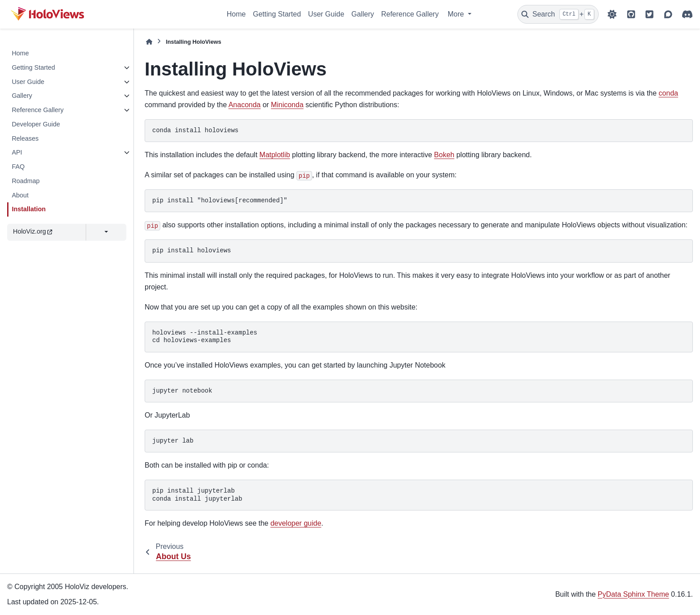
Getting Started (277, 14)
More (457, 14)
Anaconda (245, 105)
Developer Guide (36, 124)
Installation (29, 209)
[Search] (558, 14)
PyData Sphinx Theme (633, 594)
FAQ (18, 167)
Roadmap (25, 181)
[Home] (149, 42)
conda (668, 93)
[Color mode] (612, 14)
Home (236, 14)
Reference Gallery (410, 14)
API (17, 152)
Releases (25, 138)
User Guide (326, 14)
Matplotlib (275, 155)
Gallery (363, 14)
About (20, 195)
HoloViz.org (33, 231)
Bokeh (444, 155)
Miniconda (287, 105)
